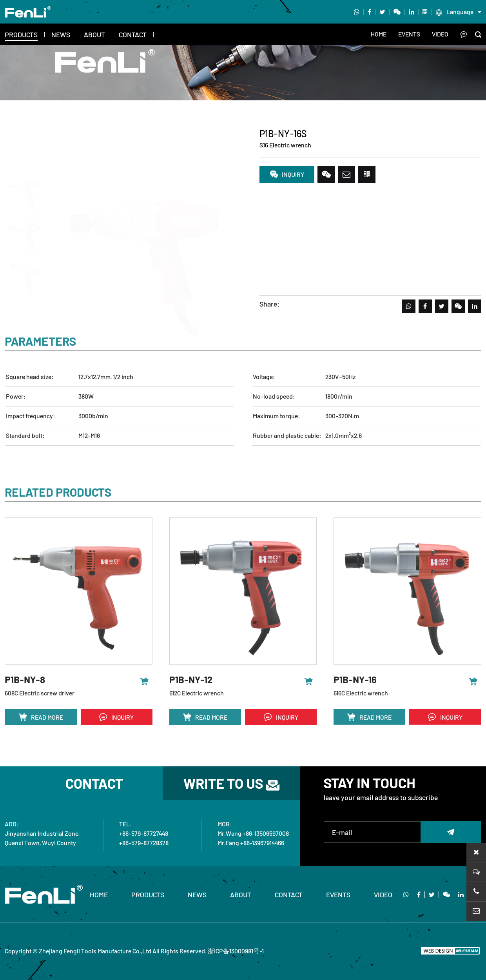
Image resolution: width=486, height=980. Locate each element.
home (99, 895)
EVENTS (409, 34)
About (94, 34)
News (61, 34)
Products (21, 34)
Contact (133, 34)
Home (379, 34)
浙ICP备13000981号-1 (236, 951)
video (440, 34)
